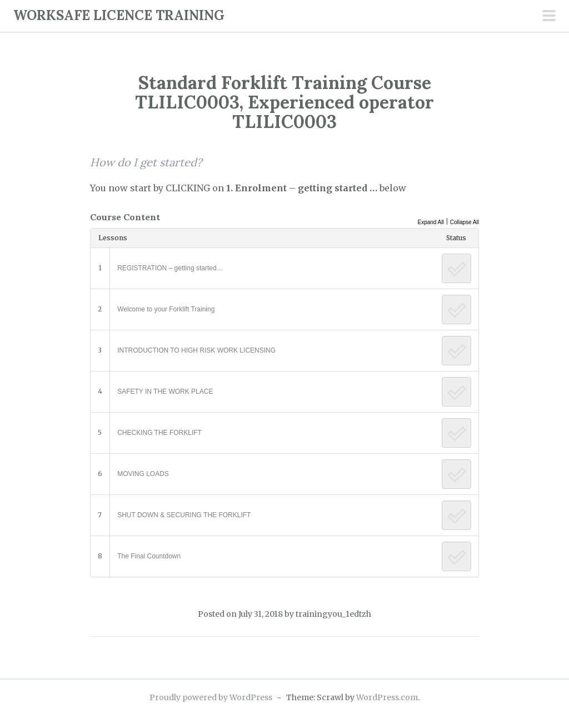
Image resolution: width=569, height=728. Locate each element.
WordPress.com (387, 697)
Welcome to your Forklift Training (166, 309)
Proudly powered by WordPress (211, 697)
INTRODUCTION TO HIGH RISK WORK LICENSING (196, 350)
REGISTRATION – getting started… (170, 268)
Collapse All (465, 222)
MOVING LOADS (143, 474)
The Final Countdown (149, 556)
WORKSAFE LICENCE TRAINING (119, 15)
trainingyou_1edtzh (333, 614)
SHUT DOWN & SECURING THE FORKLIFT (184, 515)
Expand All (430, 222)
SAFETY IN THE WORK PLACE (165, 392)
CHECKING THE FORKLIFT (159, 433)
